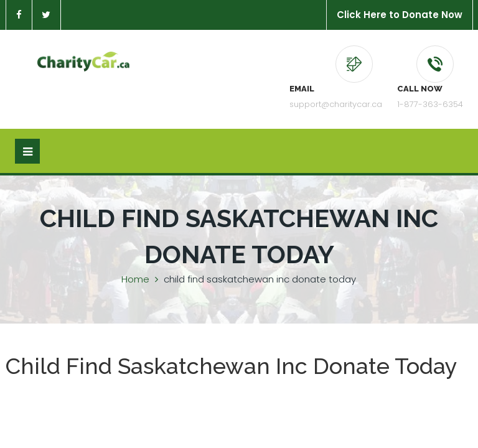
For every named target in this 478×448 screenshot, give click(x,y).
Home (135, 279)
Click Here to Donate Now (400, 15)
